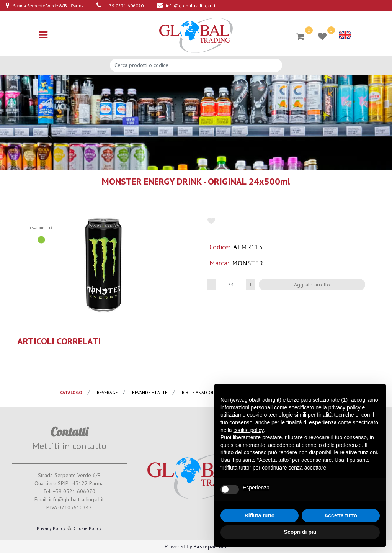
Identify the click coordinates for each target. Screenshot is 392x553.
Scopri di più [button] (300, 532)
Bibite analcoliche (203, 392)
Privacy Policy (51, 528)
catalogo (71, 392)
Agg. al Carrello (312, 285)
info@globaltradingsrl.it (191, 6)
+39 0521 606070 (125, 6)
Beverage (107, 392)
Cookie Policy (87, 528)
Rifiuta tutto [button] (260, 515)
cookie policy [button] (248, 430)
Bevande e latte (150, 392)
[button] (104, 265)
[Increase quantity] (251, 285)
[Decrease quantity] (212, 285)
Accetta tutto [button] (341, 515)
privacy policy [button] (345, 407)
